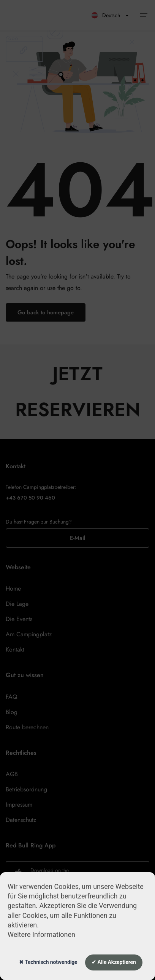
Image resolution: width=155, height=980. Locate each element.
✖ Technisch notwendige (48, 962)
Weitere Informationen (41, 934)
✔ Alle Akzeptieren (114, 962)
